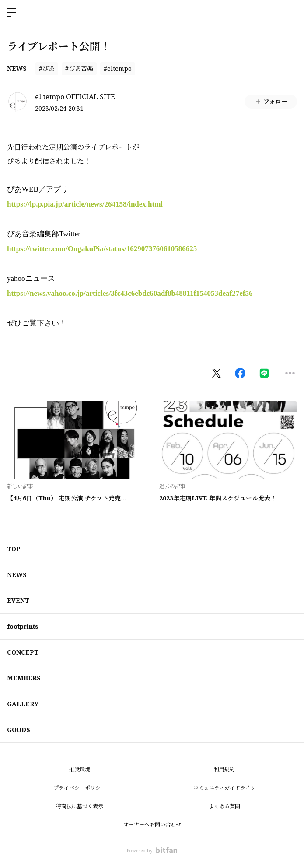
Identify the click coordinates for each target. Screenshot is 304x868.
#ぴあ (47, 68)
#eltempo (118, 68)
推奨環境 (80, 769)
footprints (23, 626)
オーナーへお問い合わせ (152, 824)
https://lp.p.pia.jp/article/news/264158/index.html (85, 204)
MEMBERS (24, 678)
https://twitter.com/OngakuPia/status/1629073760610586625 (102, 249)
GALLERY (23, 704)
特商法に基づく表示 (80, 806)
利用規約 (224, 769)
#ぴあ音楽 (79, 68)
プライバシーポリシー (80, 788)
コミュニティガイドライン (225, 788)
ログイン (290, 12)
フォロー (271, 101)
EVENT (18, 600)
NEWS (17, 68)
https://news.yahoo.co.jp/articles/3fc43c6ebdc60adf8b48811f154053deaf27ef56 (130, 293)
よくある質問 (224, 806)
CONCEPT (23, 652)
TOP (14, 549)
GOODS (19, 730)
